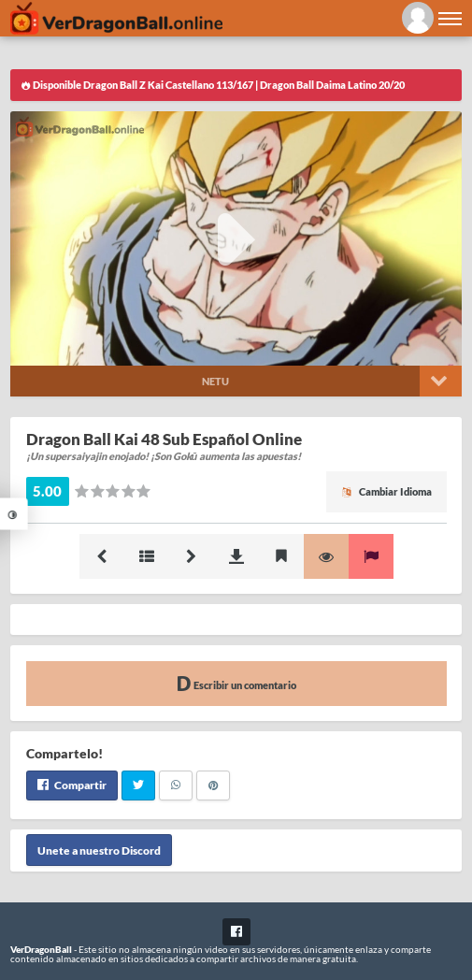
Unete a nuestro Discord (99, 850)
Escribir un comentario (236, 683)
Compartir (72, 785)
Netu (215, 381)
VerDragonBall (41, 949)
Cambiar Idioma (386, 491)
